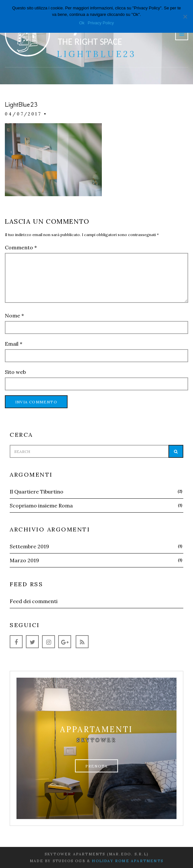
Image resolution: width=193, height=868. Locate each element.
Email (14, 344)
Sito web (15, 372)
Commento (21, 247)
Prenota (96, 766)
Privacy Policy (101, 23)
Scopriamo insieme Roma (41, 505)
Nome (14, 315)
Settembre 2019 (29, 546)
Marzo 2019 (24, 560)
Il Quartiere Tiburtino (37, 492)
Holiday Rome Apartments (128, 861)
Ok (82, 23)
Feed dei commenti (34, 601)
